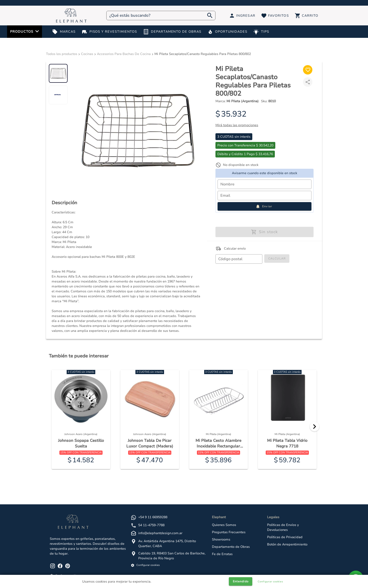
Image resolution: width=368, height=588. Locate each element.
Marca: (237, 101)
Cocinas (87, 54)
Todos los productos (62, 54)
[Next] (314, 427)
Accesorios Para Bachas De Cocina (124, 54)
